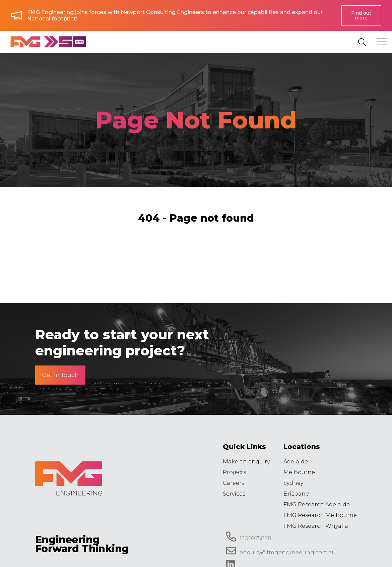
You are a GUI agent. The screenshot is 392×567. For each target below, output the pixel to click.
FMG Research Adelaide (317, 504)
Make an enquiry (246, 462)
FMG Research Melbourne (320, 515)
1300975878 (249, 536)
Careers (234, 483)
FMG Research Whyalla (316, 526)
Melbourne (299, 472)
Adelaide (296, 462)
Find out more (361, 15)
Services (234, 494)
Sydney (293, 483)
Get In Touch (60, 375)
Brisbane (296, 494)
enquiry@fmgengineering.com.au (281, 551)
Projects (234, 472)
